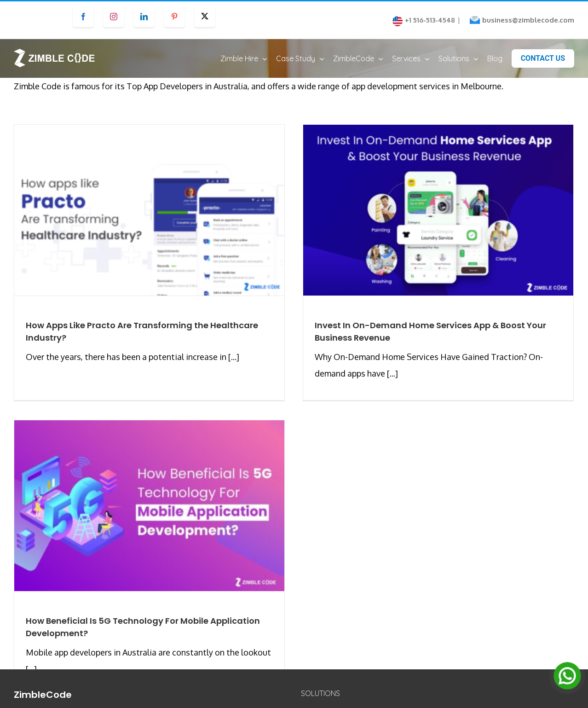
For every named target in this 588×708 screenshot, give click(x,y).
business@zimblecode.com (528, 20)
